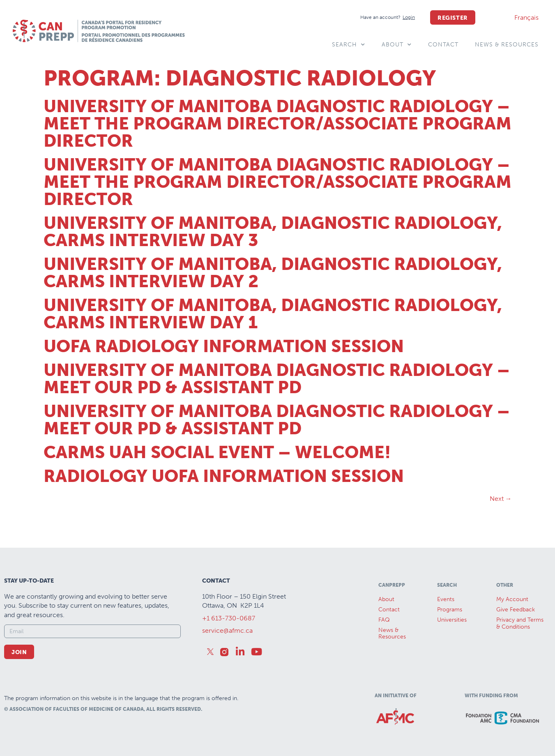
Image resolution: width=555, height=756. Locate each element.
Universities (452, 620)
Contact (443, 45)
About (397, 45)
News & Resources (507, 45)
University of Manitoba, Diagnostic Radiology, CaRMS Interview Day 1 (273, 314)
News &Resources (392, 634)
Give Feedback (516, 610)
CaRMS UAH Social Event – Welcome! (217, 452)
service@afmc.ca (227, 630)
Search (349, 45)
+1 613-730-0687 (229, 618)
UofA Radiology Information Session (224, 346)
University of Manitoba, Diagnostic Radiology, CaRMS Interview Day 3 (273, 232)
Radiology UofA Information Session (224, 476)
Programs (450, 610)
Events (446, 599)
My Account (512, 599)
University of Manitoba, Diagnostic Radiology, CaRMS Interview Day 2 (273, 273)
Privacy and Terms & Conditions (520, 623)
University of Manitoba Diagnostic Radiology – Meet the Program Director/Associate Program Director (277, 124)
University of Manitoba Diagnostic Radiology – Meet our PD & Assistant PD (277, 379)
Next (501, 499)
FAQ (384, 620)
